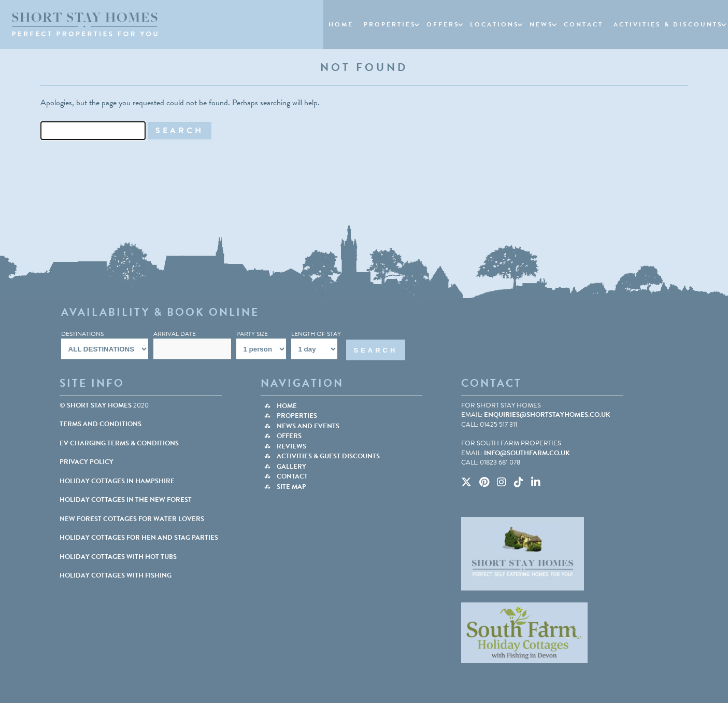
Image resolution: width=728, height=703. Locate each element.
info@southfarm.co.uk (527, 453)
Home (287, 406)
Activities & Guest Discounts (328, 456)
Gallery (291, 467)
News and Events (308, 426)
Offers (289, 436)
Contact (292, 476)
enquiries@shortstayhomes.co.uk (547, 415)
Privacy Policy (87, 462)
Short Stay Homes (99, 405)
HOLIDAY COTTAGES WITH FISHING (116, 575)
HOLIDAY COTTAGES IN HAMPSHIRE (117, 481)
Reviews (291, 446)
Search (376, 350)
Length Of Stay (316, 334)
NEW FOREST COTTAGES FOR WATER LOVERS (132, 519)
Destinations (82, 334)
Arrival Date (175, 334)
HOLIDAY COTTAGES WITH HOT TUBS (118, 557)
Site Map (291, 487)
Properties (297, 416)
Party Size (252, 334)
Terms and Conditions (101, 424)
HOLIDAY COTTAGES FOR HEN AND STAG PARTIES (139, 538)
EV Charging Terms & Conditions (119, 443)
